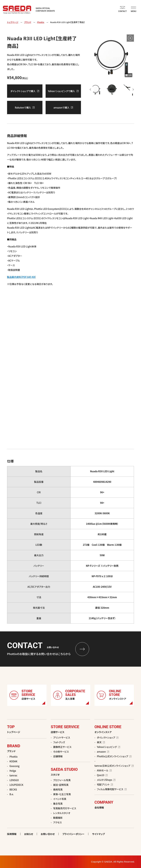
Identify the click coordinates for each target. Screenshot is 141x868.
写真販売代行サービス (65, 808)
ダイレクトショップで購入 (25, 91)
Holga (13, 771)
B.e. (12, 794)
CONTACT (122, 9)
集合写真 (58, 804)
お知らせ (29, 834)
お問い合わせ (48, 834)
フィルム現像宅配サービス (112, 789)
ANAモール (104, 770)
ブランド (28, 22)
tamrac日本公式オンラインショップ (114, 766)
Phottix (41, 22)
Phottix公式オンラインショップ (114, 756)
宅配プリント (105, 784)
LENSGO (14, 780)
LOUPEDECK (16, 785)
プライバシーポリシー (73, 834)
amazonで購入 (63, 108)
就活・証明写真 (61, 785)
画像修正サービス (62, 747)
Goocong (14, 766)
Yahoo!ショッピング (108, 747)
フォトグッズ (59, 742)
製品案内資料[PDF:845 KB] (21, 277)
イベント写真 (60, 799)
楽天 (101, 742)
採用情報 (12, 834)
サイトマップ (98, 834)
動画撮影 (58, 818)
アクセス (57, 822)
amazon (103, 752)
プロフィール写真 (62, 780)
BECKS (13, 789)
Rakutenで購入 (25, 108)
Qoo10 (102, 775)
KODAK (13, 761)
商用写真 (58, 789)
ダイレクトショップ (108, 737)
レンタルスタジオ (62, 813)
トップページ (13, 22)
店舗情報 (58, 756)
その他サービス (61, 752)
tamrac (13, 775)
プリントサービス (62, 737)
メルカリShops (106, 780)
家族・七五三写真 (62, 794)
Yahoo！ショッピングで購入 (63, 91)
